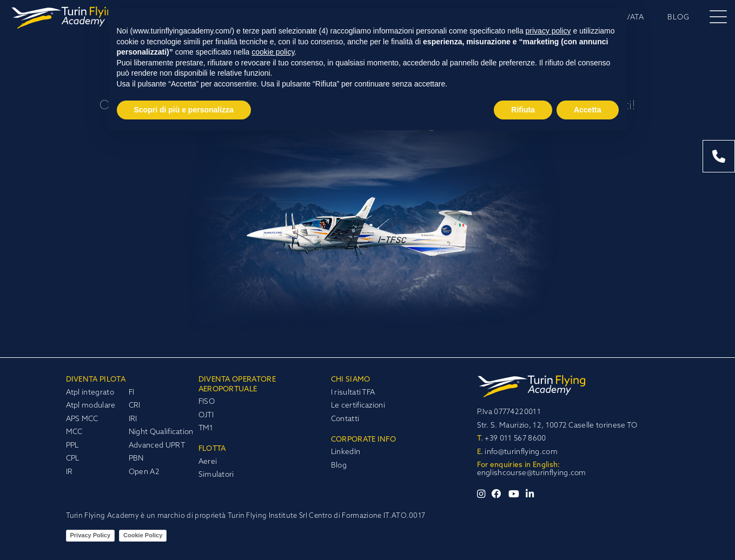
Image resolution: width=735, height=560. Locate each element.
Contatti (345, 419)
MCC (74, 432)
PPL (72, 446)
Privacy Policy (91, 535)
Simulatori (216, 475)
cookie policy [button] (273, 52)
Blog (339, 466)
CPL (73, 459)
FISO (207, 402)
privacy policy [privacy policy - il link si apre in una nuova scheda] (548, 31)
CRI (135, 406)
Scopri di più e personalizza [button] (184, 110)
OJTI (206, 415)
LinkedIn (346, 452)
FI (132, 393)
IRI (133, 419)
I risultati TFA (353, 393)
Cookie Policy (143, 535)
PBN (136, 459)
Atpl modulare (91, 406)
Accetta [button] (588, 110)
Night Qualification (161, 432)
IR (69, 472)
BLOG (678, 18)
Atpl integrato (90, 393)
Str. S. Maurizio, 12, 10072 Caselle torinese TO (557, 426)
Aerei (208, 462)
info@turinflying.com (517, 452)
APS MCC (82, 419)
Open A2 (144, 472)
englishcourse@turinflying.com (532, 473)
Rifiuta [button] (523, 110)
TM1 (206, 428)
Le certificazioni (358, 406)
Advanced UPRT (157, 446)
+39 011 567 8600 (512, 439)
